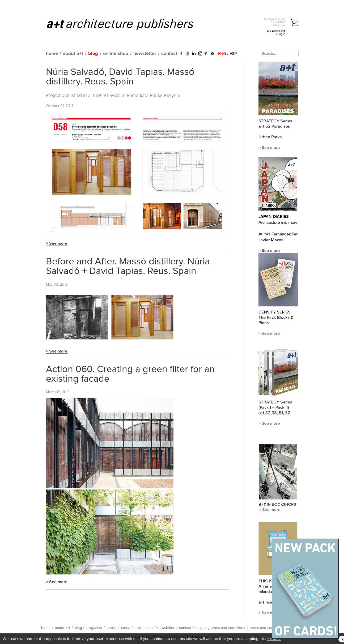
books (112, 628)
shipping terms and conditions (220, 628)
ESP (233, 54)
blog (93, 54)
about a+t (73, 54)
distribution (144, 628)
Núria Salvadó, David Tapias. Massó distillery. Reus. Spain (120, 77)
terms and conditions (267, 628)
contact (169, 54)
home (52, 54)
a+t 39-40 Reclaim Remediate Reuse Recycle (134, 96)
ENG (222, 54)
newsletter (145, 54)
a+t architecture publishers (127, 24)
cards (126, 628)
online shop (116, 54)
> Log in (281, 34)
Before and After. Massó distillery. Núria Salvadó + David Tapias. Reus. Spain (128, 267)
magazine (94, 628)
